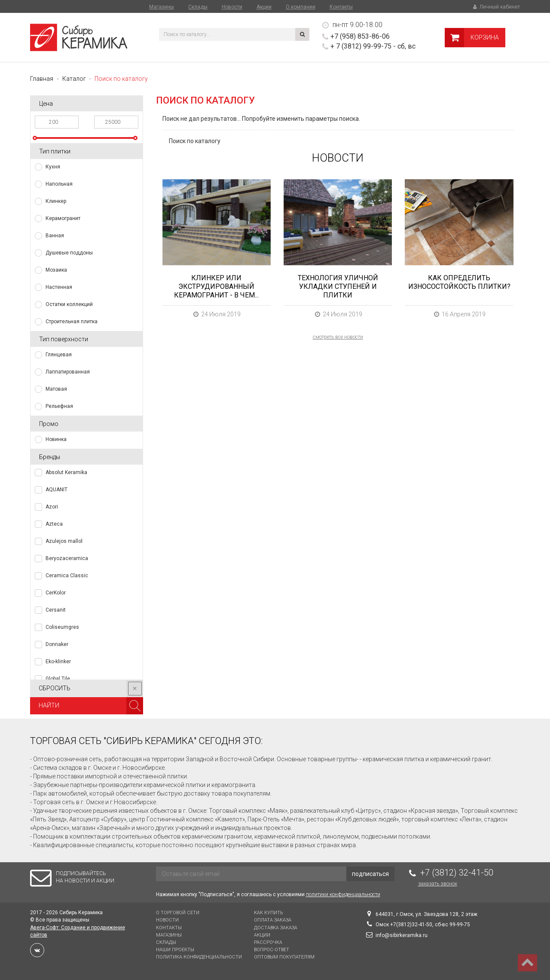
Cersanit (56, 610)
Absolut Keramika (66, 472)
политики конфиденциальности (343, 894)
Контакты (341, 7)
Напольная (59, 184)
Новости (232, 7)
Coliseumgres (62, 627)
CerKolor (56, 593)
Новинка (56, 439)
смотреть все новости (338, 337)
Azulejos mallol (64, 541)
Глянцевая (59, 355)
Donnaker (57, 644)
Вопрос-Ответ (272, 950)
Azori (52, 507)
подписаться (370, 874)
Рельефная (59, 406)
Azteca (54, 524)
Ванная (55, 236)
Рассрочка (268, 942)
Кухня (53, 167)
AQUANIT (57, 490)
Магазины (162, 7)
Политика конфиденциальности (199, 957)
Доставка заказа (276, 928)
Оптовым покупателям (284, 957)
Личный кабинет (496, 7)
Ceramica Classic (67, 576)
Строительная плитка (72, 322)
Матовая (56, 389)
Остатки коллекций (69, 304)
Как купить (268, 913)
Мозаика (56, 270)
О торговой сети (178, 913)
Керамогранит (63, 218)
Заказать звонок (438, 884)
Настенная (59, 287)
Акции (264, 7)
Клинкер (56, 201)
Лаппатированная (68, 372)
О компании (301, 7)
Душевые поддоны (69, 253)
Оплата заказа (273, 920)
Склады (198, 7)
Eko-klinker (58, 661)
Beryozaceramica (67, 558)
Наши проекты (175, 950)
